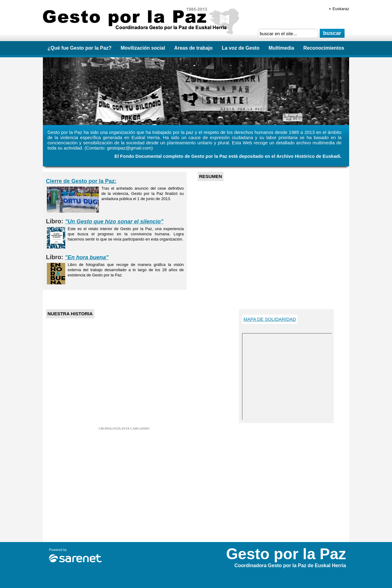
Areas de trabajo (193, 48)
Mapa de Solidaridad (270, 319)
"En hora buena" (87, 257)
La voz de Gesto (241, 48)
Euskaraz (341, 9)
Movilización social (143, 48)
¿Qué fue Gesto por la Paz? (79, 48)
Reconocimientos (324, 48)
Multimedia (281, 48)
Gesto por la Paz (143, 22)
